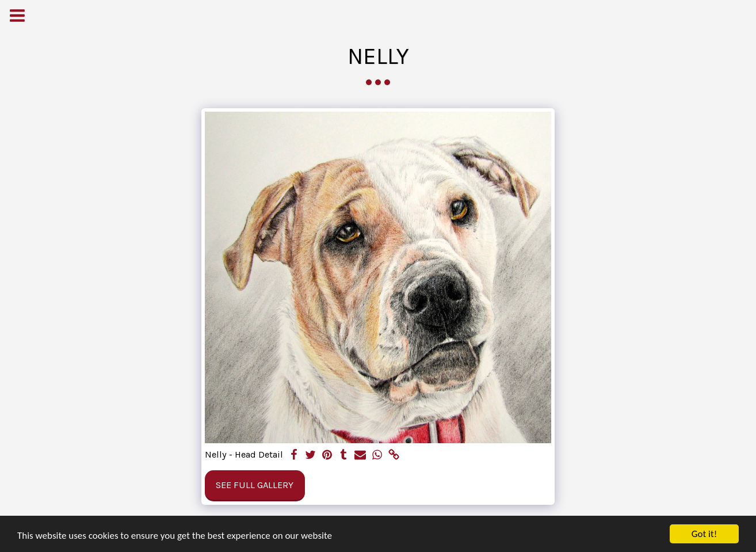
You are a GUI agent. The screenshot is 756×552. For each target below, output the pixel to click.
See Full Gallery (255, 485)
